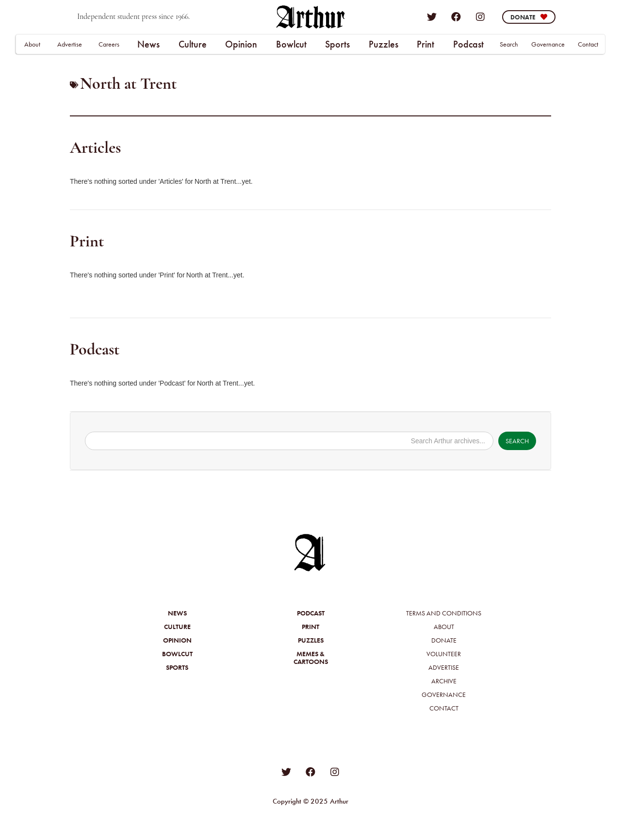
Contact (588, 44)
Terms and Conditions (444, 613)
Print (425, 44)
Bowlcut (291, 44)
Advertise (70, 44)
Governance (548, 44)
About (32, 44)
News (148, 44)
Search (509, 44)
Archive (444, 681)
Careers (109, 44)
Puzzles (384, 44)
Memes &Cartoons (311, 658)
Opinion (241, 44)
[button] (148, 44)
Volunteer (444, 654)
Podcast (468, 44)
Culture (193, 44)
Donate (444, 640)
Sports (337, 44)
